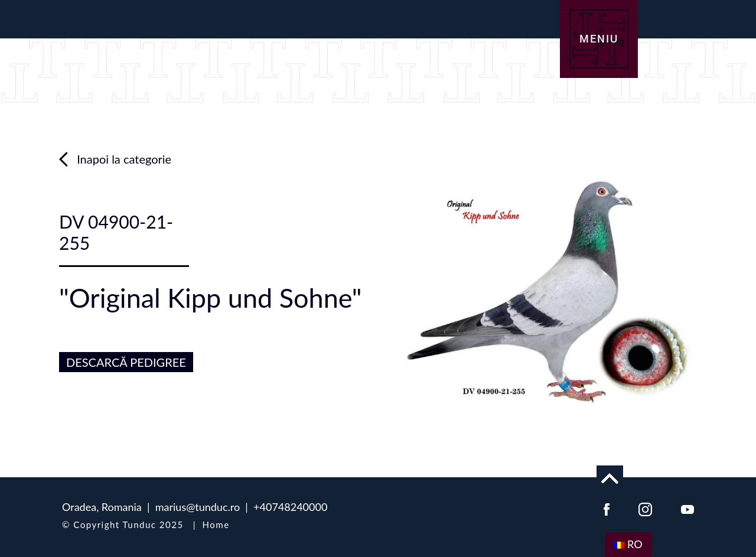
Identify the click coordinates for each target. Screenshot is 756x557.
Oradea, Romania (102, 507)
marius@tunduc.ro (198, 507)
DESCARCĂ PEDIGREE (126, 362)
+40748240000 (290, 507)
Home (216, 525)
